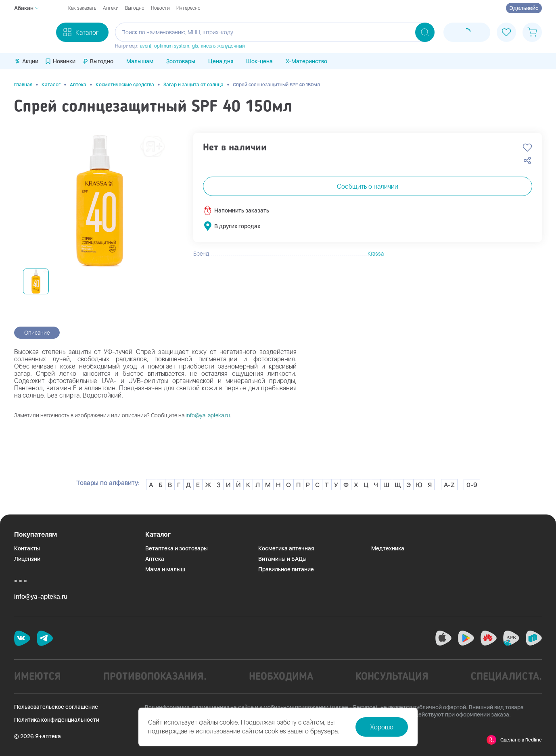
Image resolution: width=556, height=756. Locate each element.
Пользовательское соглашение (56, 707)
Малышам (140, 61)
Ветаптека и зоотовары (177, 548)
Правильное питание (286, 569)
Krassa (376, 254)
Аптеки (111, 8)
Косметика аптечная (286, 548)
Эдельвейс (524, 8)
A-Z (449, 485)
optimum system (172, 46)
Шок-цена (259, 61)
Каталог (51, 85)
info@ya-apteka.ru (208, 415)
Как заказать (82, 8)
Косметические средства (125, 85)
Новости (160, 8)
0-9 (472, 485)
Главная (23, 85)
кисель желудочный (223, 46)
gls (195, 46)
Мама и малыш (165, 569)
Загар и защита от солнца (193, 85)
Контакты (27, 548)
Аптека (78, 85)
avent (146, 46)
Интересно (188, 8)
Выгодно (135, 8)
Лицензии (27, 559)
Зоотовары (181, 61)
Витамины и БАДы (282, 559)
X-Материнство (306, 61)
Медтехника (388, 548)
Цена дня (221, 61)
